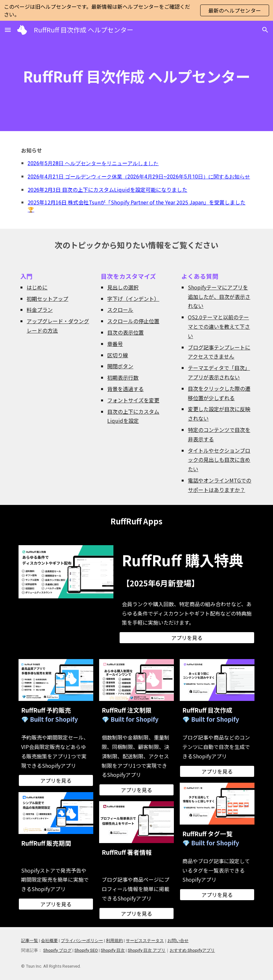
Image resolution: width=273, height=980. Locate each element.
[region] (136, 10)
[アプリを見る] (187, 638)
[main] (136, 76)
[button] (8, 30)
